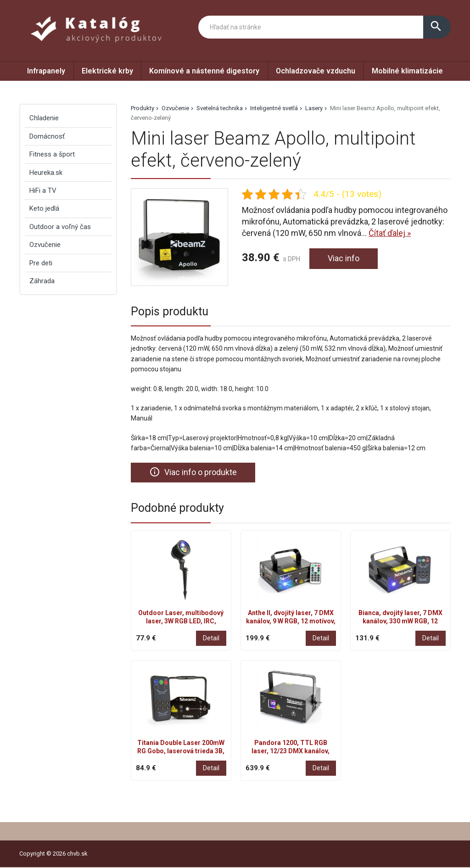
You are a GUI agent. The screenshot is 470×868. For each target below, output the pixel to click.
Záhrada (42, 281)
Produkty (143, 108)
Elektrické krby (107, 71)
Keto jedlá (44, 208)
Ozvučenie (175, 108)
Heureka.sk (46, 173)
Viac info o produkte (193, 472)
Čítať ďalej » (390, 233)
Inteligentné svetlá (274, 108)
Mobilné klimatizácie (407, 71)
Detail (211, 638)
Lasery (314, 108)
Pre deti (41, 263)
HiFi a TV (43, 190)
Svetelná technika (220, 108)
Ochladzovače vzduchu (316, 71)
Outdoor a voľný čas (60, 227)
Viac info (344, 259)
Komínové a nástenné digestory (204, 71)
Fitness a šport (52, 154)
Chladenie (44, 118)
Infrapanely (46, 71)
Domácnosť (47, 136)
